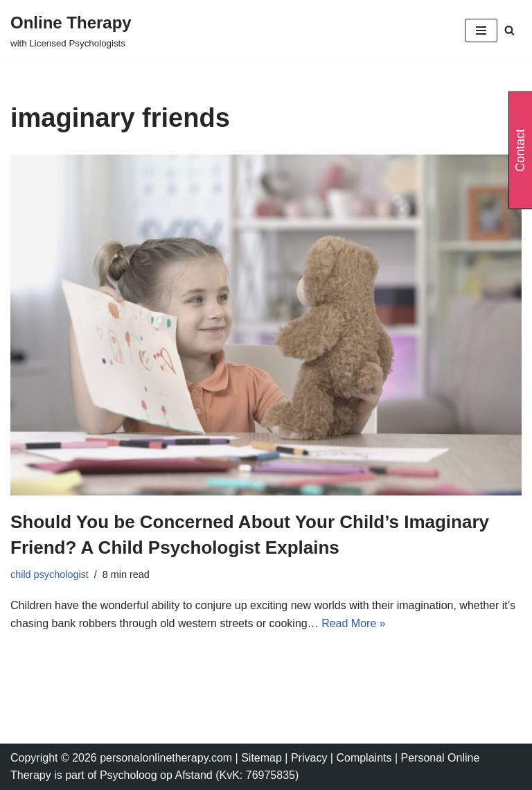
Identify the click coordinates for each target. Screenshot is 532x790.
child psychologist (50, 574)
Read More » (354, 623)
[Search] (509, 30)
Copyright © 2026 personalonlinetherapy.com (121, 758)
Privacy (311, 758)
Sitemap (261, 758)
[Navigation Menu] (481, 30)
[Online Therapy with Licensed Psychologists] (71, 30)
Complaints (365, 758)
